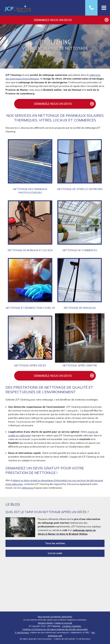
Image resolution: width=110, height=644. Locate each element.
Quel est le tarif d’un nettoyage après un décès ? (47, 512)
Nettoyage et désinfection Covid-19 (30, 308)
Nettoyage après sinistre (80, 365)
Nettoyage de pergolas (80, 308)
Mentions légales (45, 623)
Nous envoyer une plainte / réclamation (55, 617)
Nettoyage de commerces (80, 250)
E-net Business (22, 633)
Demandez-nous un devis (71, 19)
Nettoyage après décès (30, 365)
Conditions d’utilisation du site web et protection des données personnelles (55, 629)
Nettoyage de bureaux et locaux (30, 250)
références (28, 488)
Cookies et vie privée (63, 623)
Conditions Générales (72, 626)
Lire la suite (55, 553)
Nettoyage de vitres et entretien (80, 189)
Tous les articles (55, 543)
